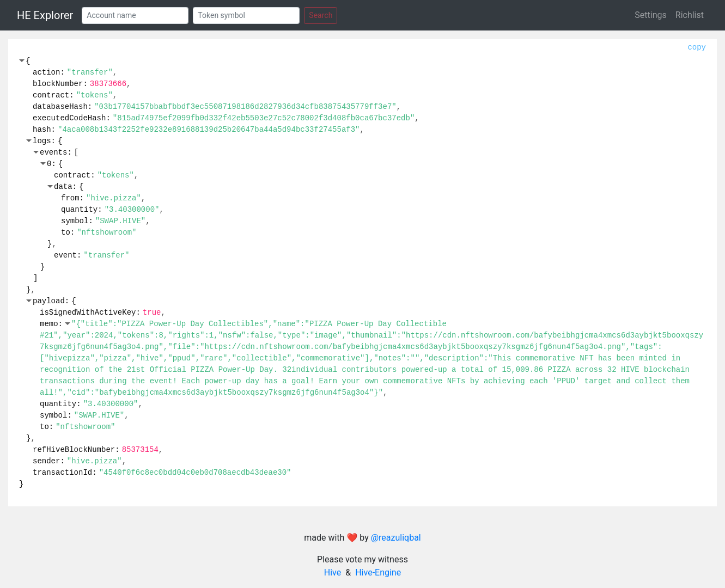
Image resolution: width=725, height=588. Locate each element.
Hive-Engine (378, 572)
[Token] (246, 16)
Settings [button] (650, 15)
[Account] (135, 16)
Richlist (690, 15)
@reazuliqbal (396, 538)
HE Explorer (45, 15)
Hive (333, 572)
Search (321, 15)
